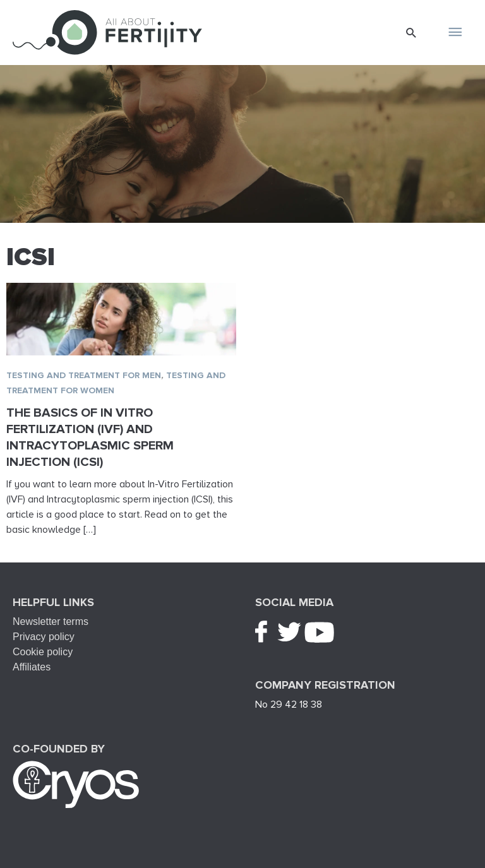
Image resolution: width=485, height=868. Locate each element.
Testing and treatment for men (84, 375)
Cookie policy (43, 652)
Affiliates (32, 667)
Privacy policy (44, 637)
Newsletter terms (51, 621)
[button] (411, 33)
